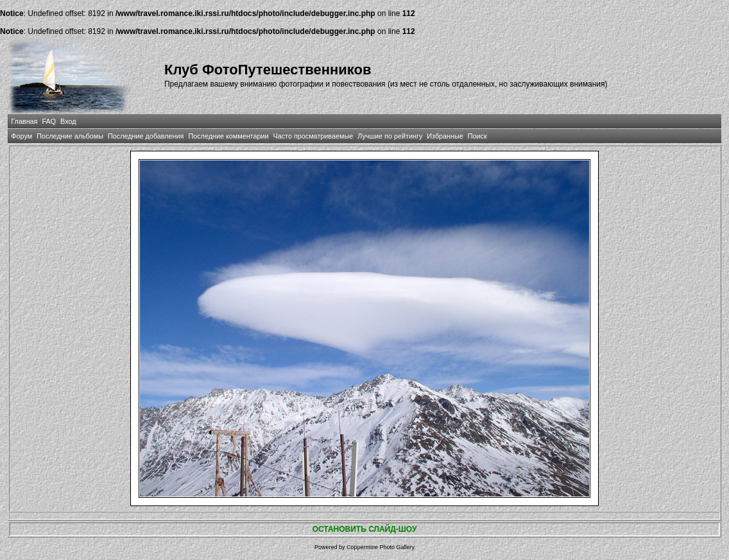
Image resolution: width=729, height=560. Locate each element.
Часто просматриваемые (313, 136)
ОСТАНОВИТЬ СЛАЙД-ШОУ (365, 529)
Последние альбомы (70, 136)
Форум (21, 136)
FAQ (49, 121)
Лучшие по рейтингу (390, 136)
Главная (24, 121)
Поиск (477, 136)
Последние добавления (146, 136)
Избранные (445, 136)
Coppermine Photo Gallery (381, 547)
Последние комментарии (228, 136)
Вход (68, 121)
